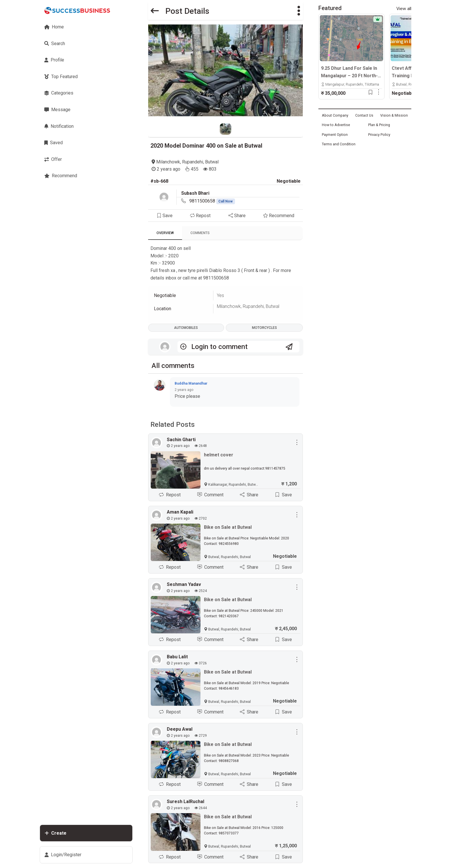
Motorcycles (264, 328)
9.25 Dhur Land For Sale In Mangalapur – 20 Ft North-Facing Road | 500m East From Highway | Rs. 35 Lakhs (349, 72)
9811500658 (212, 201)
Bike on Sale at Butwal (228, 527)
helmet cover (219, 455)
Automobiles (186, 328)
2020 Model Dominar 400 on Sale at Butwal (206, 146)
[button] (299, 11)
